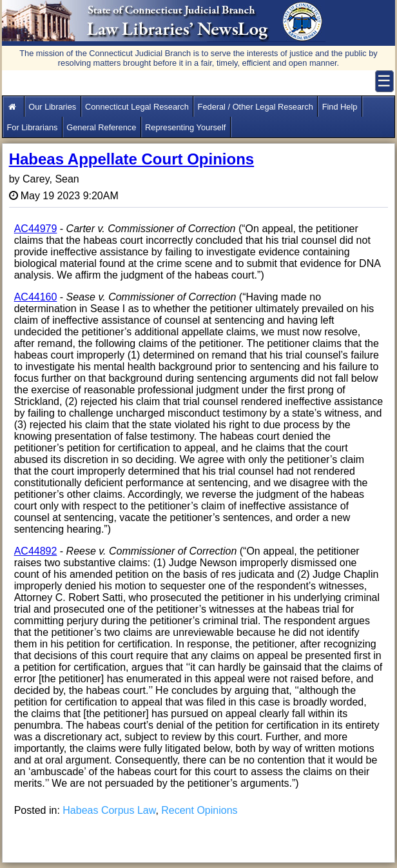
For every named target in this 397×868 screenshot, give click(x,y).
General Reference (101, 127)
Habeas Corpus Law (109, 810)
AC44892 (36, 551)
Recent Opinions (199, 810)
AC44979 (36, 229)
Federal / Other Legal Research (256, 107)
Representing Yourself (185, 127)
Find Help (340, 107)
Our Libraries (52, 107)
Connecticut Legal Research (137, 107)
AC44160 (36, 297)
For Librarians (32, 127)
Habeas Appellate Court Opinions (132, 159)
